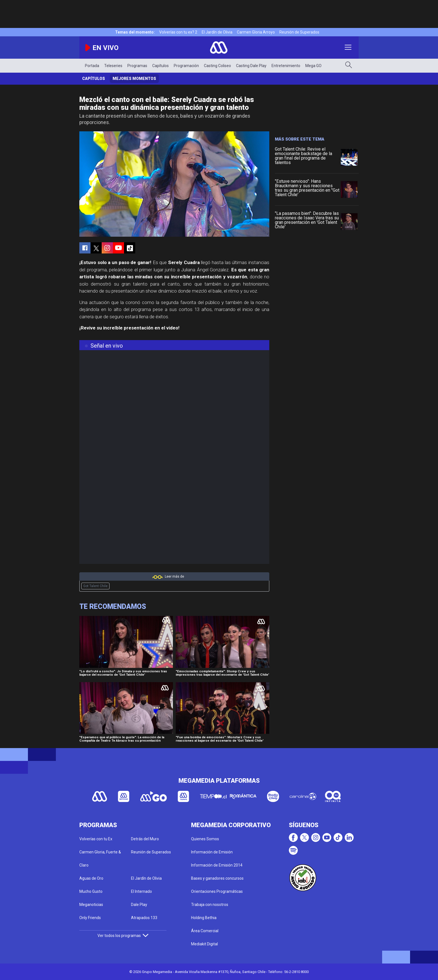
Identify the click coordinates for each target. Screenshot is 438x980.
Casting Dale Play (251, 66)
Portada (92, 66)
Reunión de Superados (299, 32)
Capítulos (160, 66)
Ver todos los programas (123, 936)
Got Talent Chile (95, 586)
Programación (186, 66)
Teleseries (113, 66)
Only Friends (90, 918)
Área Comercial (205, 931)
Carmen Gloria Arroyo (256, 32)
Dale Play (139, 905)
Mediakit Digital (204, 944)
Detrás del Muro (145, 839)
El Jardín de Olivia (217, 32)
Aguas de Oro (91, 878)
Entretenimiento (286, 66)
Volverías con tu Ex (96, 839)
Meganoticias (91, 905)
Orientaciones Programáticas (217, 891)
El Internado (141, 891)
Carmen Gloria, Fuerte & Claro (100, 859)
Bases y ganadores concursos (217, 878)
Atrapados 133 (144, 918)
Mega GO (313, 66)
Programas (137, 66)
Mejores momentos (134, 79)
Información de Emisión (212, 852)
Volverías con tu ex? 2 (178, 32)
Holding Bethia (204, 918)
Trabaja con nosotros (210, 905)
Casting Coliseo (217, 66)
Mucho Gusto (91, 891)
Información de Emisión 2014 (217, 865)
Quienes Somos (205, 839)
